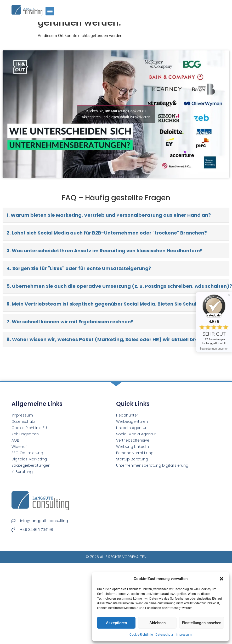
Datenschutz (164, 635)
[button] (222, 579)
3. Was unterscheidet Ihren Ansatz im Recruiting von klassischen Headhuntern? (104, 194)
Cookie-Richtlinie (141, 635)
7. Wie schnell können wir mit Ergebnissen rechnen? (70, 265)
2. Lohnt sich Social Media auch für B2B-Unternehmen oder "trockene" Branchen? (107, 176)
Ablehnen (157, 623)
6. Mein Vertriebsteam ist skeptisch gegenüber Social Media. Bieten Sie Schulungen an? (114, 247)
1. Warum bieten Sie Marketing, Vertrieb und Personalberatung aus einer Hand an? (109, 159)
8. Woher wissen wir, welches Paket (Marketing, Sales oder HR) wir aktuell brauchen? (112, 283)
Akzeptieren (116, 623)
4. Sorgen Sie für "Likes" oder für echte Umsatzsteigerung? (79, 212)
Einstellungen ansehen (202, 623)
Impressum (184, 635)
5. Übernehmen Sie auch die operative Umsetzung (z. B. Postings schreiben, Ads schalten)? (118, 230)
